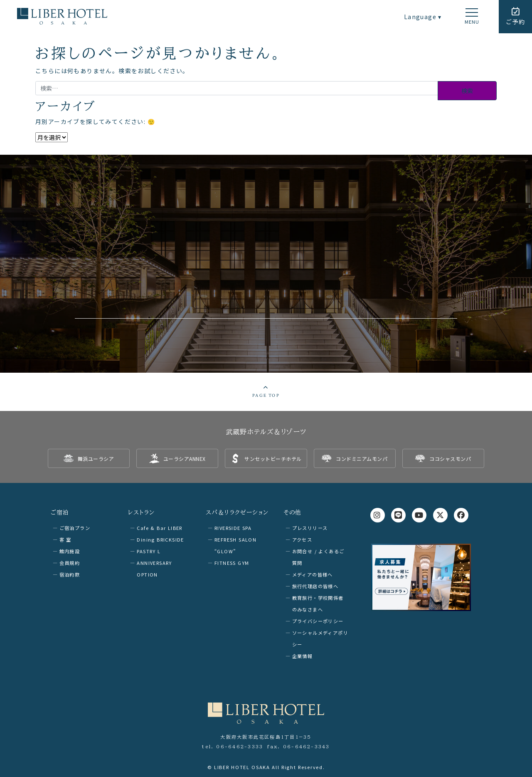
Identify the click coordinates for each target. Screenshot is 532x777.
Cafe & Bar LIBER (159, 528)
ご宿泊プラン (75, 528)
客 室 (65, 539)
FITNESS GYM (232, 563)
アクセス (302, 539)
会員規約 (70, 563)
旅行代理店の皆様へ (315, 586)
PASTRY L (149, 551)
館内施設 (70, 551)
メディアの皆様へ (313, 574)
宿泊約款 (70, 574)
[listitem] (89, 458)
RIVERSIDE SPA (233, 528)
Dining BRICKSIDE (160, 539)
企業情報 (303, 656)
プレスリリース (310, 528)
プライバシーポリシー (318, 621)
